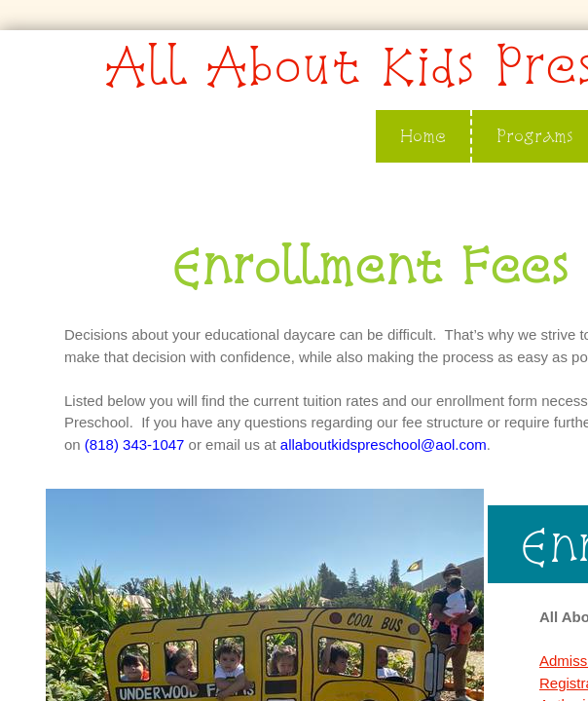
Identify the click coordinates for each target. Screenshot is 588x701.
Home (423, 136)
